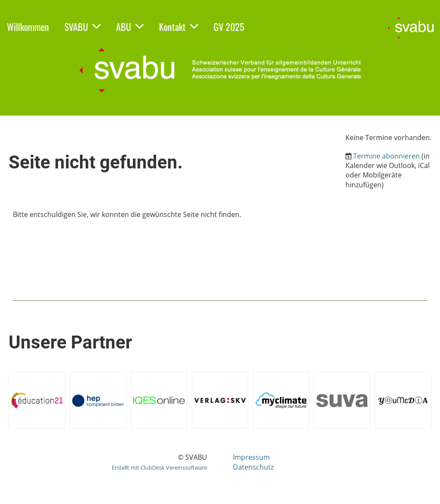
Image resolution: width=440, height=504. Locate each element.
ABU (130, 27)
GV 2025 (229, 27)
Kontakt (179, 27)
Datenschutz (253, 467)
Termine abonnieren (387, 156)
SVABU (82, 27)
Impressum (251, 457)
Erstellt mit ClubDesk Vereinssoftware (159, 467)
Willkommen (28, 27)
